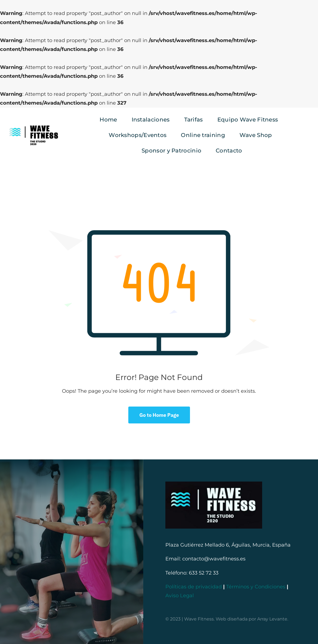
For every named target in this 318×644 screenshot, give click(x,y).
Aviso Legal (180, 596)
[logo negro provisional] (34, 126)
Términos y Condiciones (256, 587)
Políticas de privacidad (194, 587)
